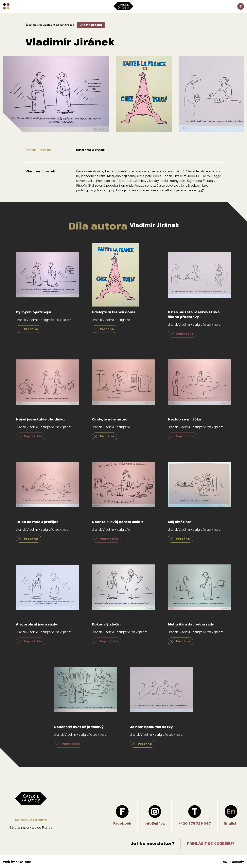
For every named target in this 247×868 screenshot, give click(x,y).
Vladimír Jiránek (64, 25)
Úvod (29, 25)
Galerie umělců (43, 25)
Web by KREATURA (17, 862)
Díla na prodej (91, 25)
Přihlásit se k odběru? (211, 844)
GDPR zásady (233, 862)
